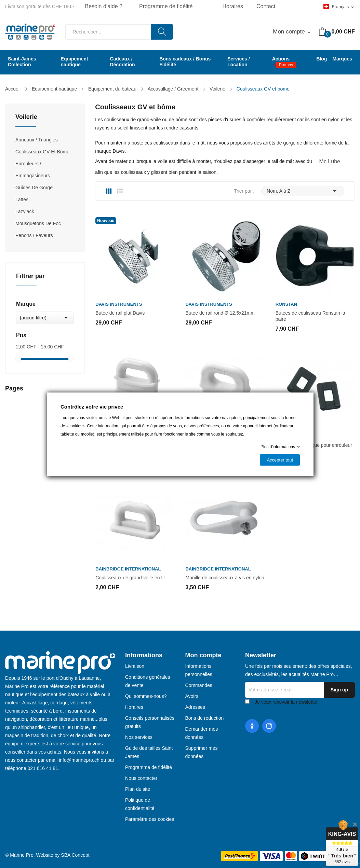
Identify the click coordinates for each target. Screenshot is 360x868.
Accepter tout (280, 460)
